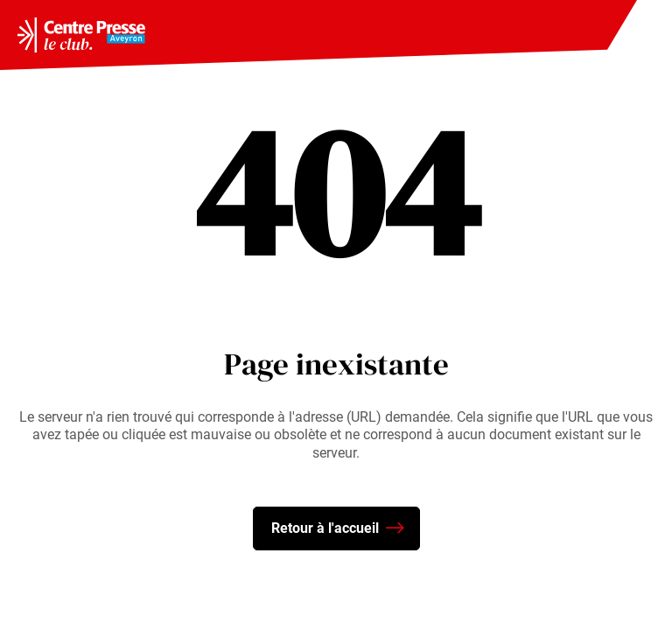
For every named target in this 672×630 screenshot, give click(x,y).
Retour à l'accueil (337, 529)
